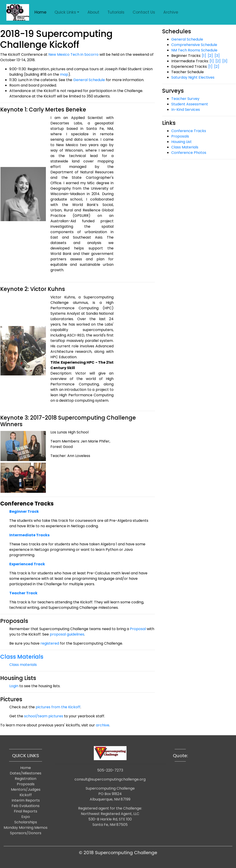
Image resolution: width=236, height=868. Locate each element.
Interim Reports (26, 800)
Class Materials (22, 657)
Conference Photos (189, 153)
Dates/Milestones (26, 773)
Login (14, 686)
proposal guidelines (67, 634)
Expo (26, 817)
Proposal (138, 629)
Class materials (23, 665)
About (93, 12)
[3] (217, 56)
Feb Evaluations (26, 806)
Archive (171, 12)
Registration (26, 779)
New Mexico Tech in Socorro (73, 54)
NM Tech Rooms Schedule (194, 50)
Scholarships (26, 822)
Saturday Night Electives (193, 77)
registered (50, 643)
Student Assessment (190, 104)
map (64, 74)
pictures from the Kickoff (58, 707)
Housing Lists (18, 678)
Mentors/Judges (26, 789)
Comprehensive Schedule (194, 45)
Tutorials (116, 12)
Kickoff (26, 795)
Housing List (181, 142)
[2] (210, 56)
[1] (204, 56)
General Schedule (89, 80)
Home (40, 12)
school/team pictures (44, 716)
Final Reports (26, 811)
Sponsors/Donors (26, 833)
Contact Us (144, 12)
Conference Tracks (189, 131)
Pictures (11, 699)
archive (103, 725)
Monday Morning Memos (26, 828)
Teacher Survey (185, 99)
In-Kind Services (186, 110)
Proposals (14, 621)
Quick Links (65, 12)
